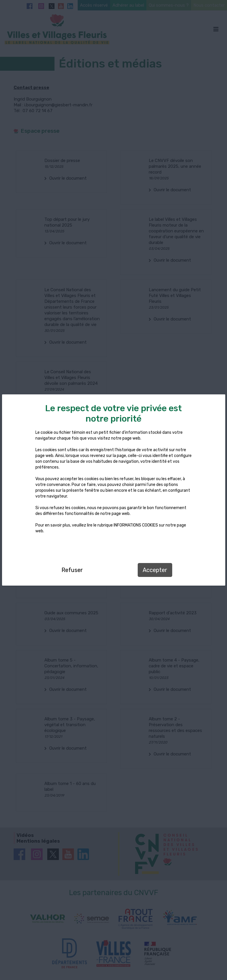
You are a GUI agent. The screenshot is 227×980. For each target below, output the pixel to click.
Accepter (155, 570)
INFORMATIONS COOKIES (136, 525)
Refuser (72, 570)
